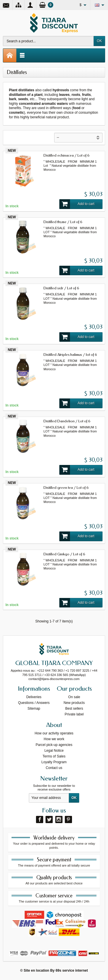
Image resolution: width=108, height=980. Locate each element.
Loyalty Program (54, 762)
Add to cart (77, 204)
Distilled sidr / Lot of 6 (61, 288)
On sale (74, 697)
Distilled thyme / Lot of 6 (63, 222)
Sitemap (34, 709)
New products (74, 703)
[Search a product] (48, 41)
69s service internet (72, 970)
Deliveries (34, 697)
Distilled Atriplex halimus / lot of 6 (70, 355)
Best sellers (74, 709)
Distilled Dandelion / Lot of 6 (67, 421)
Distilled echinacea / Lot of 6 (67, 155)
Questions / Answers (34, 703)
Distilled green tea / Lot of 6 (66, 488)
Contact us (54, 768)
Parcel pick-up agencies (54, 745)
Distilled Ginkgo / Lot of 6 (64, 554)
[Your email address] (49, 798)
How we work (54, 739)
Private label (74, 714)
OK (99, 41)
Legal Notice (54, 751)
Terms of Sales (54, 756)
